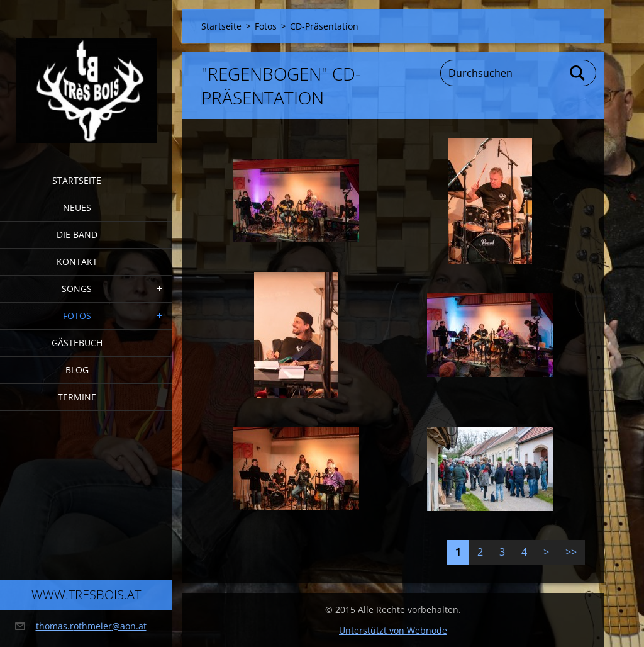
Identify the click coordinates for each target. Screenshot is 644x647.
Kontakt (77, 262)
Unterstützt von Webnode (393, 630)
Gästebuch (77, 343)
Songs (77, 289)
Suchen (578, 73)
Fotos (77, 316)
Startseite (77, 180)
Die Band (77, 234)
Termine (77, 397)
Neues (77, 207)
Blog (77, 370)
